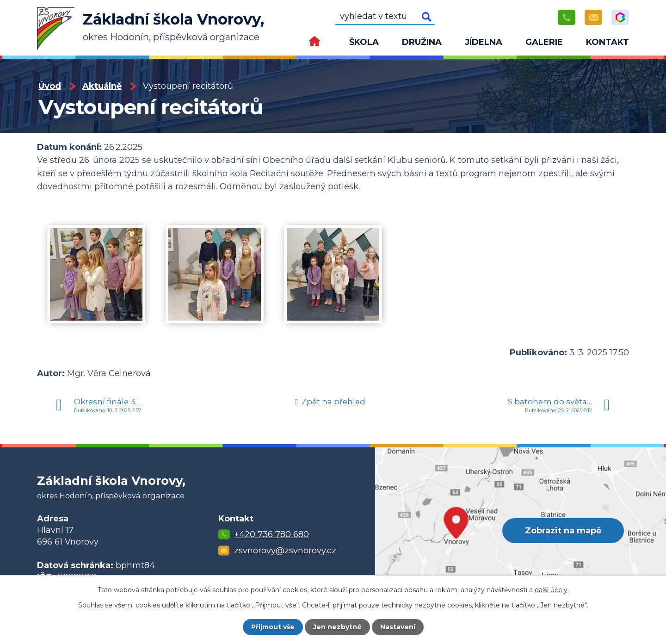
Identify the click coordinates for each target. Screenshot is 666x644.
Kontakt (607, 42)
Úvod (314, 44)
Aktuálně (102, 86)
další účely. (552, 590)
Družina (422, 42)
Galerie (544, 42)
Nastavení (398, 627)
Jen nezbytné (337, 627)
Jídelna (484, 42)
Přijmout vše (273, 627)
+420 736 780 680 (271, 534)
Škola (364, 42)
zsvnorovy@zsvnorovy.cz (285, 551)
